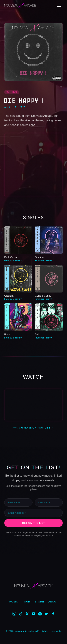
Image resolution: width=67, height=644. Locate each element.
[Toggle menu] (59, 6)
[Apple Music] (53, 614)
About (53, 601)
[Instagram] (14, 614)
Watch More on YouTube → (34, 427)
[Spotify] (40, 614)
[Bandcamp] (46, 614)
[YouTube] (34, 614)
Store (39, 601)
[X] (27, 614)
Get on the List (33, 523)
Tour (26, 601)
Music (13, 601)
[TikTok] (21, 614)
